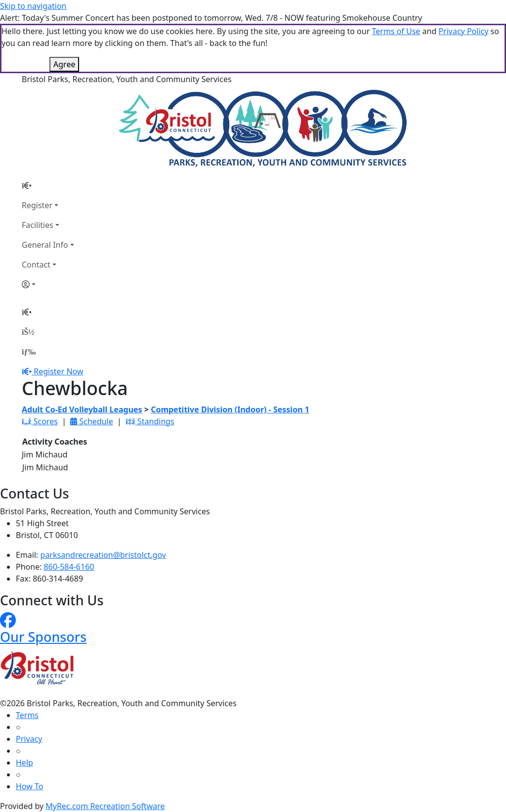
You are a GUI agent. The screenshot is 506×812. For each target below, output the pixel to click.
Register (37, 205)
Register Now (58, 371)
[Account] (48, 284)
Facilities (38, 225)
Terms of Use (396, 31)
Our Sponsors (43, 637)
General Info (45, 245)
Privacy (29, 739)
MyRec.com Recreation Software (105, 806)
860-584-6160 (69, 567)
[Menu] (29, 352)
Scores (40, 421)
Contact (36, 265)
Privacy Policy (463, 31)
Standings (150, 421)
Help (24, 763)
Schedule (91, 421)
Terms (27, 715)
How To (29, 786)
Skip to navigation (33, 6)
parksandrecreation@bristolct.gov (103, 555)
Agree (64, 64)
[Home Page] (48, 185)
